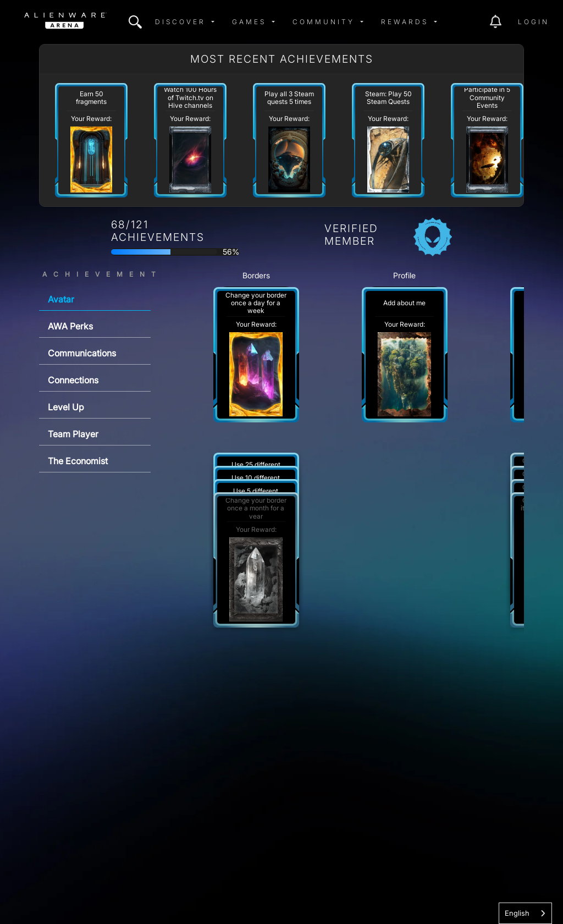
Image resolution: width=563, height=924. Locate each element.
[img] (135, 22)
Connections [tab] (73, 380)
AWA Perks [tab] (70, 326)
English (517, 913)
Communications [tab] (82, 353)
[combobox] (525, 913)
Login (534, 22)
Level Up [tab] (66, 407)
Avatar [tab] (61, 299)
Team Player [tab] (73, 434)
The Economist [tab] (78, 461)
